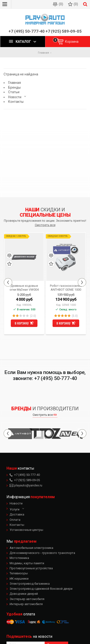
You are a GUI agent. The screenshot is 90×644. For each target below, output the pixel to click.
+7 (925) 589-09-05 (63, 31)
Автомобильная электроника (31, 548)
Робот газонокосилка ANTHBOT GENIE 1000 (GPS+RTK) (66, 288)
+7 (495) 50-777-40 (27, 31)
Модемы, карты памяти (27, 563)
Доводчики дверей (24, 594)
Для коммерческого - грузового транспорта (42, 553)
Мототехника (19, 558)
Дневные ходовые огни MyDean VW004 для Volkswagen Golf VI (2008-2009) (24, 288)
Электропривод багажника (30, 584)
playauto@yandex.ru (26, 485)
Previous (8, 282)
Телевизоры (19, 573)
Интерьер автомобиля (26, 604)
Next (82, 282)
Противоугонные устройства (31, 568)
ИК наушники (19, 579)
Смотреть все (45, 225)
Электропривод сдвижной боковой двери (41, 589)
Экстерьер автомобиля (27, 599)
